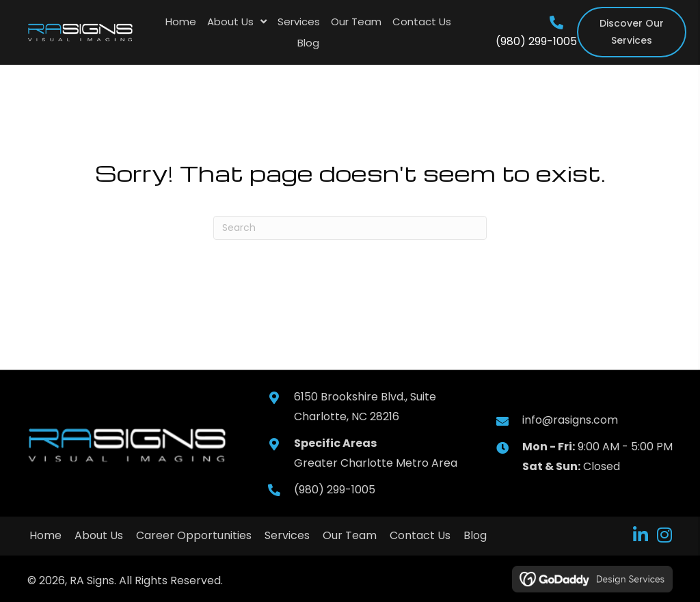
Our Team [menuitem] (350, 535)
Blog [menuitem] (475, 535)
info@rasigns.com (570, 420)
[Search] (350, 228)
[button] (640, 535)
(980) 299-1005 (536, 41)
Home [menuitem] (45, 535)
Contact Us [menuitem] (420, 535)
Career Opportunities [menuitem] (194, 535)
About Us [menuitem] (99, 535)
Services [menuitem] (287, 535)
